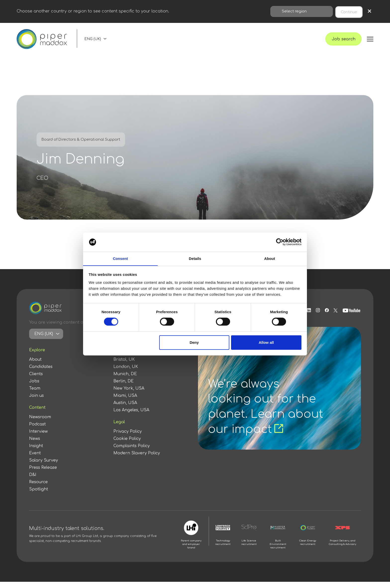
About (35, 366)
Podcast (37, 430)
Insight (36, 452)
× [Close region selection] (369, 11)
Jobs (34, 387)
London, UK (126, 373)
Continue (349, 11)
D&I (33, 481)
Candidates (41, 373)
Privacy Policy (128, 438)
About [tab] (270, 258)
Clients (36, 380)
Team (35, 395)
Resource (38, 488)
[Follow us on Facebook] (326, 317)
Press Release (43, 474)
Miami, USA (125, 402)
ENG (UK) (93, 42)
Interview (38, 438)
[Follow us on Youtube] (352, 317)
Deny (194, 342)
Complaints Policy (132, 452)
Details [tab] (195, 258)
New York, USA (129, 395)
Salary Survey (44, 467)
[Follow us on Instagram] (316, 317)
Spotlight (39, 495)
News (35, 445)
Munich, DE (125, 380)
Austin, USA (125, 409)
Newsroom (40, 423)
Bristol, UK (124, 366)
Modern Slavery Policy (137, 459)
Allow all (266, 342)
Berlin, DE (123, 387)
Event (35, 459)
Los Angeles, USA (131, 416)
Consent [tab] (121, 258)
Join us (36, 402)
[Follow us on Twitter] (336, 317)
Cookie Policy (127, 445)
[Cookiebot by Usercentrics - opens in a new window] (280, 242)
